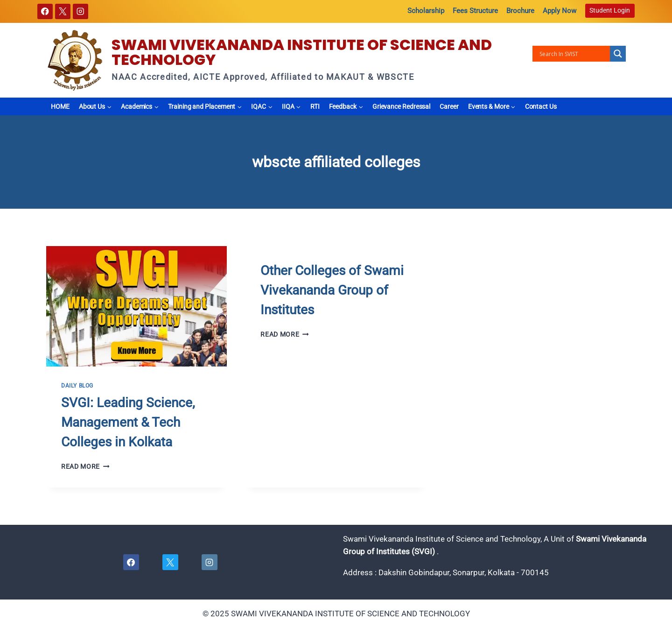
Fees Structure (475, 11)
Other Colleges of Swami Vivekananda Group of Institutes (332, 290)
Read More (85, 466)
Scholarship (426, 11)
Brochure (520, 11)
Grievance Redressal (401, 106)
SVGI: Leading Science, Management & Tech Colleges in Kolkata (128, 422)
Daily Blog (77, 386)
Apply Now (560, 11)
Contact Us (541, 106)
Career (449, 106)
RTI (315, 106)
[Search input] (574, 54)
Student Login (610, 10)
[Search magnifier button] (618, 54)
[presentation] (136, 306)
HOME (60, 106)
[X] (63, 11)
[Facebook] (45, 11)
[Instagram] (80, 11)
